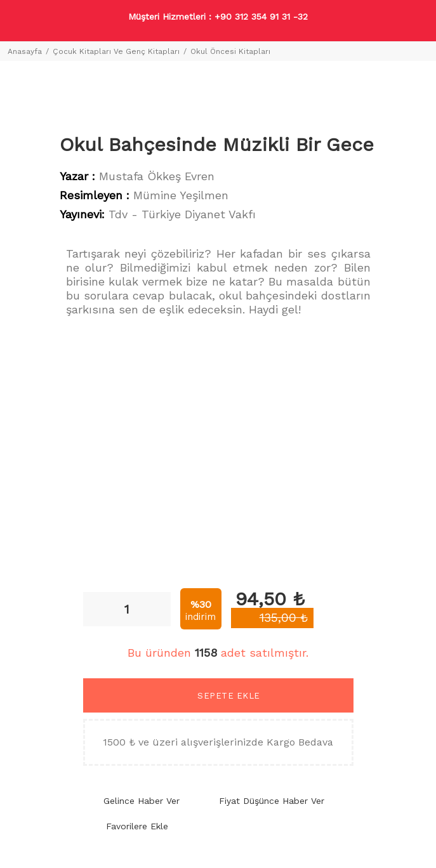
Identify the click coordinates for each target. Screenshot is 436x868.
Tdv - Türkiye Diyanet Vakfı (182, 214)
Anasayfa (25, 51)
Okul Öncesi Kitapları (230, 51)
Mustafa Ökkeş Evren (157, 176)
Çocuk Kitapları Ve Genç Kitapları (116, 51)
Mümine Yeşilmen (181, 195)
